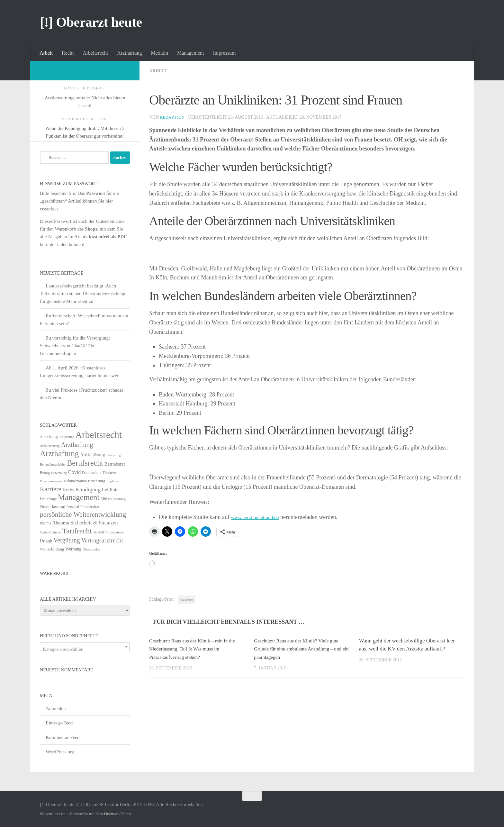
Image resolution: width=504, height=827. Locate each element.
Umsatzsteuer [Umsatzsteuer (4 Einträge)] (115, 532)
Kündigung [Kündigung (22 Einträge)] (88, 489)
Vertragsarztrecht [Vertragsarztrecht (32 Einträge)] (102, 540)
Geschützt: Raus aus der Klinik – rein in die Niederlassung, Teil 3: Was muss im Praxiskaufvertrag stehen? (197, 649)
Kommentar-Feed (63, 737)
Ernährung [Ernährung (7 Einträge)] (96, 481)
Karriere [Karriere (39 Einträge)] (50, 489)
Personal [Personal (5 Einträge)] (73, 507)
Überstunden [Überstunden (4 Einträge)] (91, 549)
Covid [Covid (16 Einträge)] (74, 472)
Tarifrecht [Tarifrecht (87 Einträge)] (77, 531)
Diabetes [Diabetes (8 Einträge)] (110, 473)
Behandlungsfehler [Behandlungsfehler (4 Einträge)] (53, 464)
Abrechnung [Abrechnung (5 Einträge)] (49, 437)
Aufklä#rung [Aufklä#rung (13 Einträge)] (93, 454)
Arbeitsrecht (95, 53)
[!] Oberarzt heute (91, 22)
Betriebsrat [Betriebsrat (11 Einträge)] (115, 464)
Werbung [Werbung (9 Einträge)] (73, 549)
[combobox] (85, 647)
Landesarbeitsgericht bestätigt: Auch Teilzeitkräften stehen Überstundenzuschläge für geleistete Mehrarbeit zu (83, 294)
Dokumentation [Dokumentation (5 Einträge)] (75, 481)
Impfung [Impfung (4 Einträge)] (112, 481)
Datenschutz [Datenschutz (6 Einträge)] (92, 473)
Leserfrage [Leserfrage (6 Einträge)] (48, 499)
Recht (68, 53)
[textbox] (85, 649)
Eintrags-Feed (59, 723)
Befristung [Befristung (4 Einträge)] (114, 455)
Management (191, 53)
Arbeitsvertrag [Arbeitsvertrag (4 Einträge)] (50, 446)
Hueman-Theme (118, 814)
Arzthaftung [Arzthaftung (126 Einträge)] (59, 454)
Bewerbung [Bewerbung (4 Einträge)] (59, 473)
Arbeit (46, 53)
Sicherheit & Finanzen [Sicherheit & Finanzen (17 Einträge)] (94, 523)
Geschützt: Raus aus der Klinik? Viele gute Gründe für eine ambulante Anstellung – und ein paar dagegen (303, 649)
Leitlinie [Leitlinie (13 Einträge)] (110, 490)
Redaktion (173, 117)
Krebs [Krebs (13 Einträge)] (68, 490)
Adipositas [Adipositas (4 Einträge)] (67, 437)
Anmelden (56, 708)
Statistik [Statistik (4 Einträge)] (45, 532)
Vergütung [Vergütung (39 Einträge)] (67, 540)
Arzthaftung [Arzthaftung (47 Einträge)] (77, 445)
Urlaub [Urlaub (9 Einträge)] (46, 541)
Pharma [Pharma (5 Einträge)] (45, 523)
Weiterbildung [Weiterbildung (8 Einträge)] (52, 549)
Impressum (224, 53)
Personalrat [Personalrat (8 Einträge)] (90, 507)
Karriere (187, 599)
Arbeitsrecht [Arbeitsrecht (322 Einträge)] (99, 435)
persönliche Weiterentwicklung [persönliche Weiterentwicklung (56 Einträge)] (83, 514)
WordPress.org (60, 752)
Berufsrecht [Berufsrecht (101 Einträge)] (85, 463)
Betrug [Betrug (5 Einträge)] (45, 473)
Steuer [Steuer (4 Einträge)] (57, 532)
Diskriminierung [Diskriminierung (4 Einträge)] (51, 481)
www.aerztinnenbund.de (259, 517)
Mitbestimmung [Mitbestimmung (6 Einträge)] (113, 499)
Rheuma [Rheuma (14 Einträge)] (61, 523)
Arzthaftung (129, 53)
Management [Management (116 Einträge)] (79, 497)
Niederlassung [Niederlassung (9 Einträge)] (53, 507)
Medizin (160, 53)
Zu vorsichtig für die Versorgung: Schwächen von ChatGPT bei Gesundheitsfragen (75, 346)
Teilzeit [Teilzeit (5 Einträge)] (98, 532)
